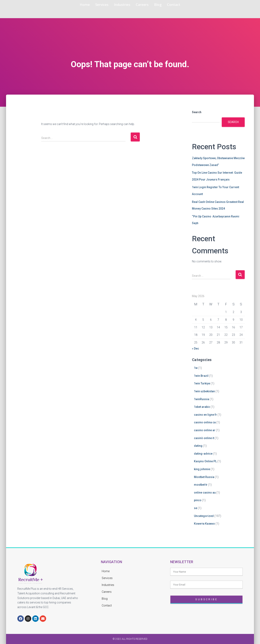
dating (198, 446)
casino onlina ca (205, 422)
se (196, 508)
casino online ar (205, 430)
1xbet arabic (202, 407)
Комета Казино (204, 524)
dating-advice (203, 454)
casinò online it (204, 438)
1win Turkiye (202, 383)
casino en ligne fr (205, 415)
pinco (198, 500)
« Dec (195, 349)
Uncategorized (204, 516)
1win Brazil (201, 376)
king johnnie (202, 469)
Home (71, 5)
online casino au (205, 493)
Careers (146, 5)
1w (196, 368)
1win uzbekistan (204, 391)
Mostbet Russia (204, 477)
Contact (187, 5)
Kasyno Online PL (205, 461)
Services (94, 5)
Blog (167, 5)
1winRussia (201, 399)
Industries (120, 5)
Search (197, 112)
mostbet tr (201, 485)
